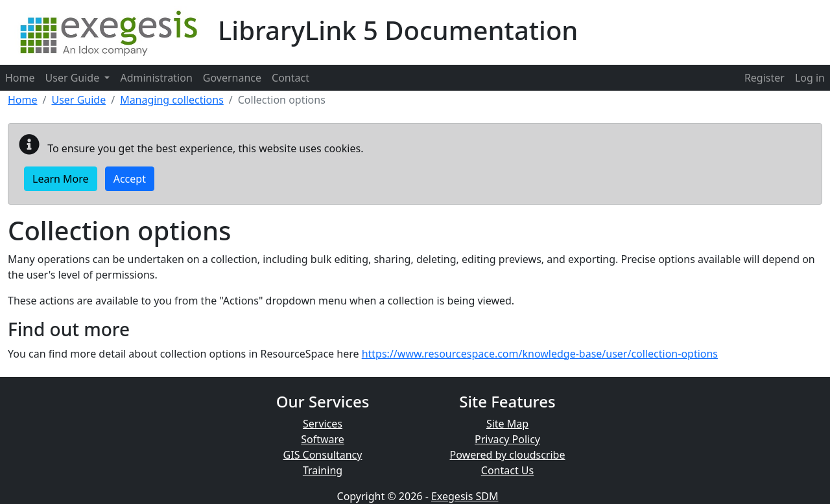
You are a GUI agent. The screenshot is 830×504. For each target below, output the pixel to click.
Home (23, 100)
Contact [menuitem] (290, 78)
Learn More (61, 179)
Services (323, 424)
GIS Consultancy (323, 455)
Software (323, 439)
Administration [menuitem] (156, 78)
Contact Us (507, 470)
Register (765, 78)
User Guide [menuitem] (78, 78)
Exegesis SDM (465, 496)
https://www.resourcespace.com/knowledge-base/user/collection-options (540, 354)
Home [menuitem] (20, 78)
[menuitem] (765, 78)
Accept (130, 179)
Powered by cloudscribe (508, 455)
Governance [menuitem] (232, 78)
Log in (810, 78)
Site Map (507, 424)
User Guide (78, 100)
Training (323, 470)
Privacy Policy (507, 439)
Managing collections (172, 100)
